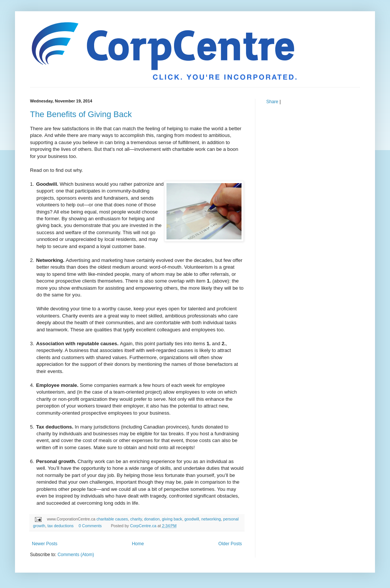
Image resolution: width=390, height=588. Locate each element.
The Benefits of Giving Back (81, 114)
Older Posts (230, 544)
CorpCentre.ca (144, 526)
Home (138, 544)
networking (211, 519)
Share (272, 102)
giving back (172, 519)
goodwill (192, 519)
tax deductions (60, 526)
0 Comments (90, 526)
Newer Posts (45, 544)
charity (136, 519)
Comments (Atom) (76, 555)
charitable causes (112, 519)
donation (152, 519)
